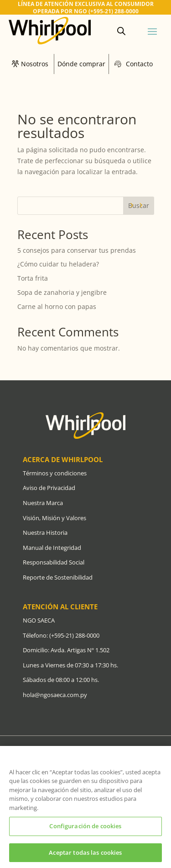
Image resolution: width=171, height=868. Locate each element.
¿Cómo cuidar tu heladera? (59, 264)
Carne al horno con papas (57, 306)
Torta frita (33, 278)
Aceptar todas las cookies (85, 855)
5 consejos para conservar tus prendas (77, 250)
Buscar (139, 205)
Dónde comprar (81, 64)
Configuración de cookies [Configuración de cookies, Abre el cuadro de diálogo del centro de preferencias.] (85, 829)
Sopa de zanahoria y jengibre (62, 292)
